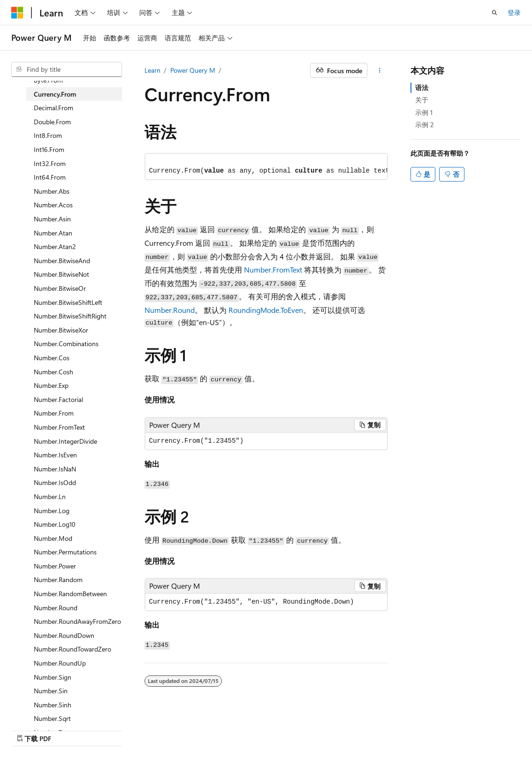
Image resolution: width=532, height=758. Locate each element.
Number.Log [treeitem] (52, 511)
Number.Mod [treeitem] (53, 538)
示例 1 (424, 112)
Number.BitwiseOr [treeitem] (60, 288)
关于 (422, 100)
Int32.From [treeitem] (50, 163)
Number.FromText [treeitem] (59, 427)
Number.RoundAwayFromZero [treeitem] (77, 621)
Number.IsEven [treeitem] (55, 455)
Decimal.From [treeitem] (53, 108)
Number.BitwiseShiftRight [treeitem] (70, 316)
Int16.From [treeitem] (49, 149)
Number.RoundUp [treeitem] (60, 663)
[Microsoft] (17, 13)
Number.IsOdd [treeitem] (55, 482)
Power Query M (193, 70)
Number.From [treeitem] (54, 413)
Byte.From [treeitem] (48, 80)
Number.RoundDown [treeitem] (64, 635)
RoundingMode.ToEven (266, 310)
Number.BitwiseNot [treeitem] (61, 274)
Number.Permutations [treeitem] (65, 552)
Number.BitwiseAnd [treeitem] (62, 261)
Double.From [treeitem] (52, 122)
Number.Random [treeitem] (58, 580)
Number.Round (170, 310)
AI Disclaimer (246, 729)
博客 (320, 729)
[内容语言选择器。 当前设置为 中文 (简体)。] (37, 728)
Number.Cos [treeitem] (52, 358)
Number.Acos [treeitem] (53, 205)
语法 (422, 87)
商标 (444, 729)
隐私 (375, 729)
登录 (514, 12)
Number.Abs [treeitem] (52, 191)
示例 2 (425, 125)
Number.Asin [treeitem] (52, 219)
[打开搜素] (494, 13)
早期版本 (289, 729)
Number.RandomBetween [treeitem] (70, 594)
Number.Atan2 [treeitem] (55, 246)
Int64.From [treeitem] (50, 177)
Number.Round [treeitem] (56, 608)
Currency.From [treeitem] (55, 94)
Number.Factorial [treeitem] (58, 399)
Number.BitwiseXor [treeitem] (61, 330)
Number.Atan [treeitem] (53, 233)
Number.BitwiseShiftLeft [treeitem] (68, 302)
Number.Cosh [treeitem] (53, 372)
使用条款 (413, 729)
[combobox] (67, 69)
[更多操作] (379, 70)
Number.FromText (273, 269)
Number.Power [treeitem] (55, 566)
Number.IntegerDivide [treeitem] (65, 441)
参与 (351, 729)
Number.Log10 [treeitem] (55, 524)
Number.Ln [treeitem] (50, 496)
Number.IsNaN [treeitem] (55, 469)
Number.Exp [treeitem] (51, 385)
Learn (152, 70)
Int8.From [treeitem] (48, 135)
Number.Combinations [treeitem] (66, 344)
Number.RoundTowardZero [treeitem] (72, 649)
